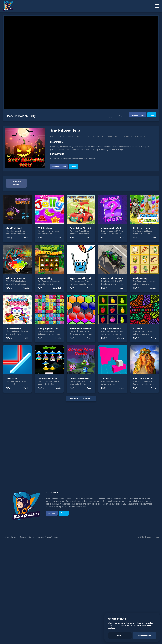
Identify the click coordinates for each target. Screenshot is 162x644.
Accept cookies (144, 635)
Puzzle (54, 136)
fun (88, 136)
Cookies (23, 537)
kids (117, 136)
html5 (80, 136)
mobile (71, 136)
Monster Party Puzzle (80, 379)
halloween (98, 136)
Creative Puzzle (13, 329)
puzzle (109, 136)
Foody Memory (140, 278)
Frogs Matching (45, 278)
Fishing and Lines (141, 228)
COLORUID (138, 329)
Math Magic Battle (15, 228)
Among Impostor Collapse (50, 329)
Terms (6, 537)
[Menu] (157, 6)
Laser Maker (12, 379)
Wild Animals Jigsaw (16, 278)
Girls (27, 338)
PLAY (8, 238)
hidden (125, 136)
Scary (62, 136)
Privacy (14, 537)
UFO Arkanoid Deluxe (48, 379)
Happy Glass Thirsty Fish (81, 278)
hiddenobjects (139, 136)
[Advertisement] (81, 443)
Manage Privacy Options (47, 537)
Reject (120, 635)
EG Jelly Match (45, 228)
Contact (32, 537)
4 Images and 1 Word (111, 228)
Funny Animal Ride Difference (84, 228)
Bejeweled (57, 288)
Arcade (26, 288)
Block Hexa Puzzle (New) (81, 329)
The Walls (106, 379)
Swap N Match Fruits (111, 329)
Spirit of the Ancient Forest (146, 379)
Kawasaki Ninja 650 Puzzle (114, 278)
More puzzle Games (81, 399)
